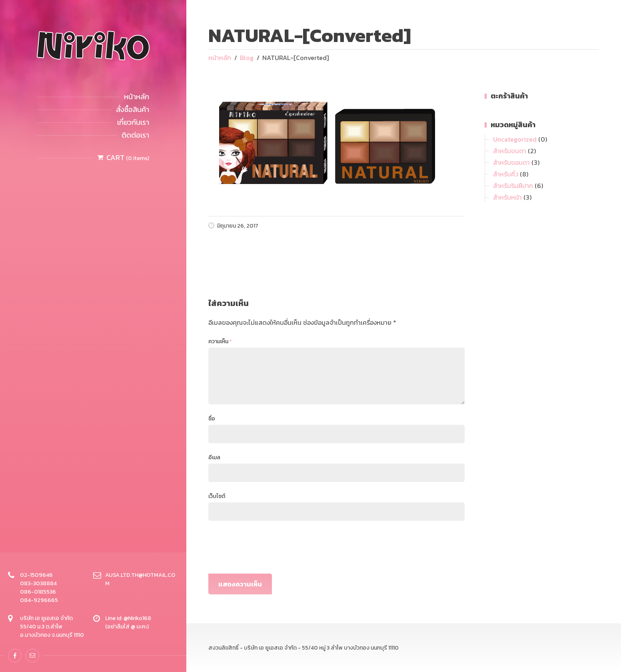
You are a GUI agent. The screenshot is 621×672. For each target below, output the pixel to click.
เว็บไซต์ (217, 496)
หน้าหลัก (137, 97)
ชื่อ (212, 419)
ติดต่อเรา (135, 135)
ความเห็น (220, 341)
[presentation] (269, 550)
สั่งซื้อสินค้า (133, 109)
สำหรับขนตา (510, 151)
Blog (247, 58)
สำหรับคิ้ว (506, 174)
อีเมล (214, 457)
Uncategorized (515, 139)
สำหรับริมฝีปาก (513, 186)
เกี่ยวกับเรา (133, 122)
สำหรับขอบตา (511, 162)
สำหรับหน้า (507, 197)
